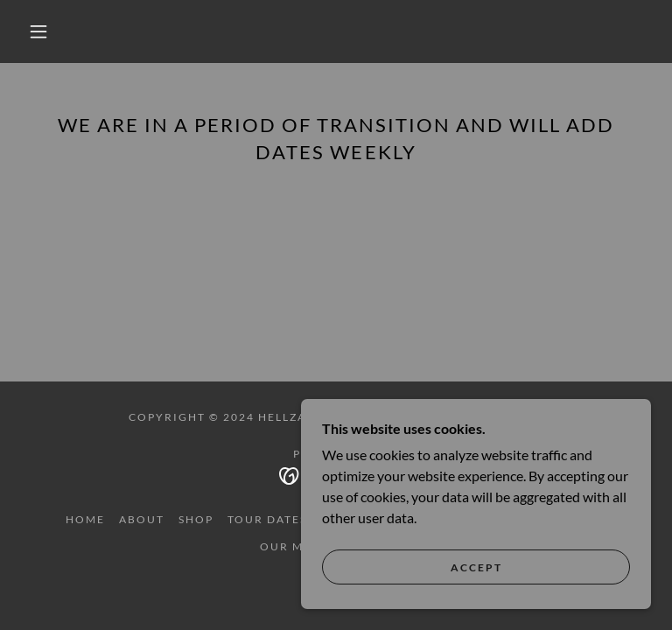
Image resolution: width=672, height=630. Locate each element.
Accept (476, 567)
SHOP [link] (196, 519)
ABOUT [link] (142, 519)
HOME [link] (85, 519)
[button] (38, 31)
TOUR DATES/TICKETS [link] (297, 519)
